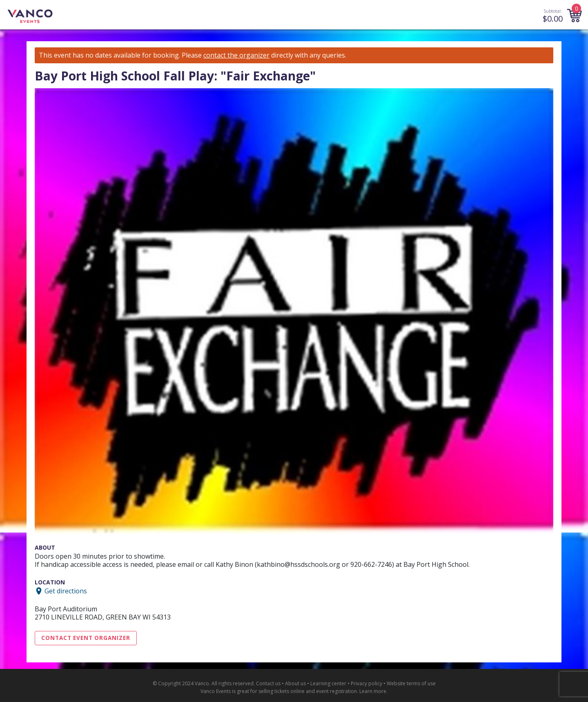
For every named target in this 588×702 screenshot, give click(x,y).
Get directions (66, 591)
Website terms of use (411, 683)
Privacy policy (366, 683)
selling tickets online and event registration (308, 691)
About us (295, 683)
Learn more (373, 691)
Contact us (268, 683)
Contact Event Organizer (86, 638)
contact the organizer (236, 55)
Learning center (328, 683)
